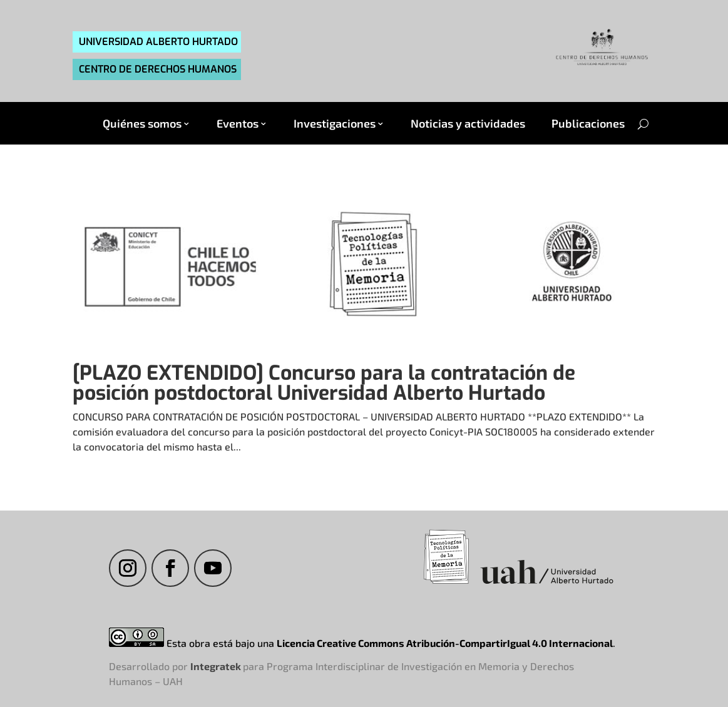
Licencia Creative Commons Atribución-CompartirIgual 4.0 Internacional (445, 643)
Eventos (238, 124)
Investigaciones (335, 124)
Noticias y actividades (468, 124)
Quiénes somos (142, 124)
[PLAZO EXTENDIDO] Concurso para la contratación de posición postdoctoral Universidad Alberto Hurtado (324, 383)
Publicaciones (588, 124)
